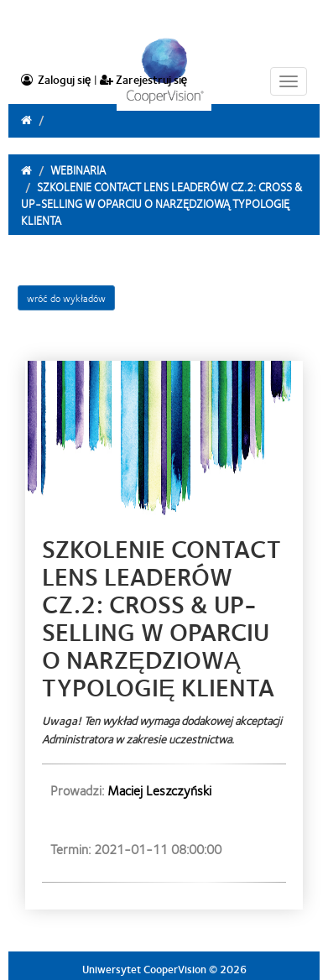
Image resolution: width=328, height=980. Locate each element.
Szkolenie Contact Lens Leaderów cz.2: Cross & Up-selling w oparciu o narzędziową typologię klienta (161, 203)
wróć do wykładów (66, 298)
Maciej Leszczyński (159, 790)
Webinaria (78, 169)
